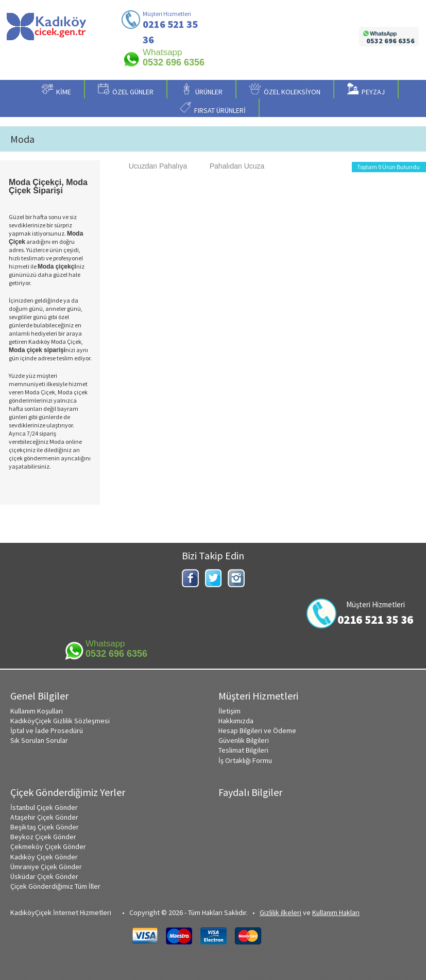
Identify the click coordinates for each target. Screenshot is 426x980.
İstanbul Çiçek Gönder (44, 807)
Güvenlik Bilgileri (244, 740)
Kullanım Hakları (336, 912)
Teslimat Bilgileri (243, 750)
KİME (56, 90)
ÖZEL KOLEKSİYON (285, 90)
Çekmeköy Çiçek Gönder (48, 846)
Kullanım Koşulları (37, 711)
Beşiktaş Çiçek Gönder (45, 827)
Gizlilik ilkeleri (280, 912)
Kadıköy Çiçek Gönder (44, 857)
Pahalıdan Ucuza (232, 166)
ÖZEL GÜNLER (126, 90)
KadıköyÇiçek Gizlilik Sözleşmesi (60, 721)
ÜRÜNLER (202, 90)
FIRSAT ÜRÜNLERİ (213, 108)
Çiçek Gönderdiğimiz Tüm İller (55, 886)
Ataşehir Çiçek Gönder (44, 817)
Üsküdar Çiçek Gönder (44, 876)
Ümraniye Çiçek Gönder (46, 867)
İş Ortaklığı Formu (245, 760)
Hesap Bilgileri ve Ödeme (257, 730)
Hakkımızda (236, 721)
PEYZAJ (366, 90)
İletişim (229, 711)
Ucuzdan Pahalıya (153, 166)
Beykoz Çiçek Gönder (43, 837)
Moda (22, 139)
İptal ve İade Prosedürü (47, 730)
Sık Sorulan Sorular (39, 740)
